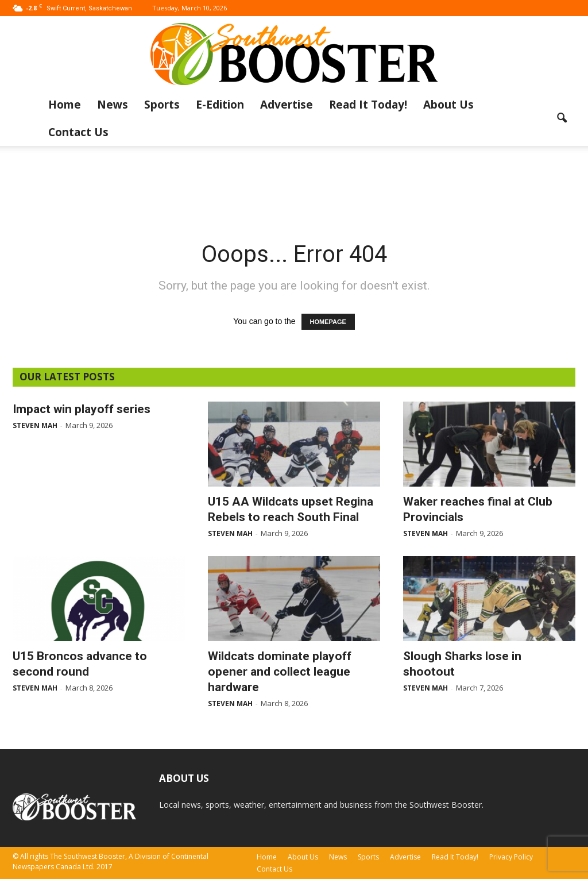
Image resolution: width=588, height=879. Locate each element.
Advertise (287, 105)
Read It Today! (368, 105)
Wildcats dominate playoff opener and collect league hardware (280, 672)
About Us (448, 105)
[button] (562, 118)
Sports (162, 105)
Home (65, 105)
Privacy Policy (511, 857)
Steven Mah (35, 425)
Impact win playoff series (82, 409)
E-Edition (220, 105)
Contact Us (78, 132)
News (113, 105)
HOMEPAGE (328, 322)
